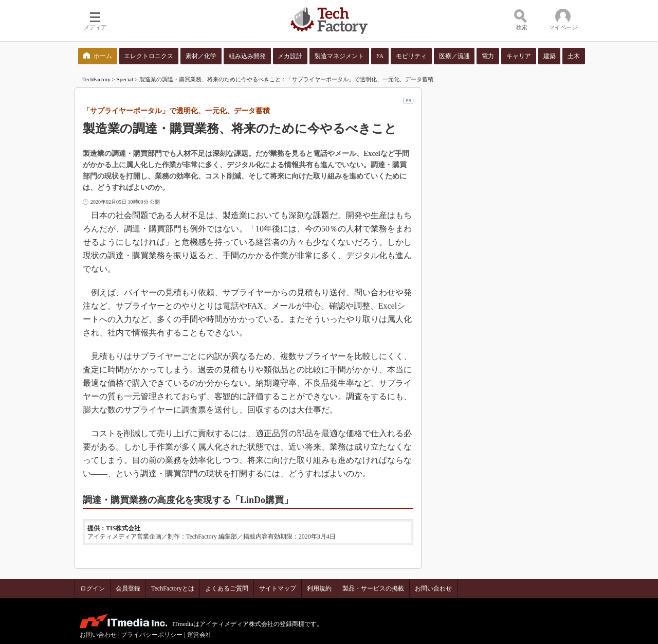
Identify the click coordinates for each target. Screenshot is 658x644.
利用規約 (319, 588)
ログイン (93, 588)
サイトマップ (278, 588)
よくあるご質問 (227, 588)
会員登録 (128, 588)
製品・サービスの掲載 (373, 588)
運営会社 (199, 635)
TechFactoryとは (173, 588)
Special (125, 79)
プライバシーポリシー (152, 635)
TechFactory (96, 79)
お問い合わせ (433, 588)
